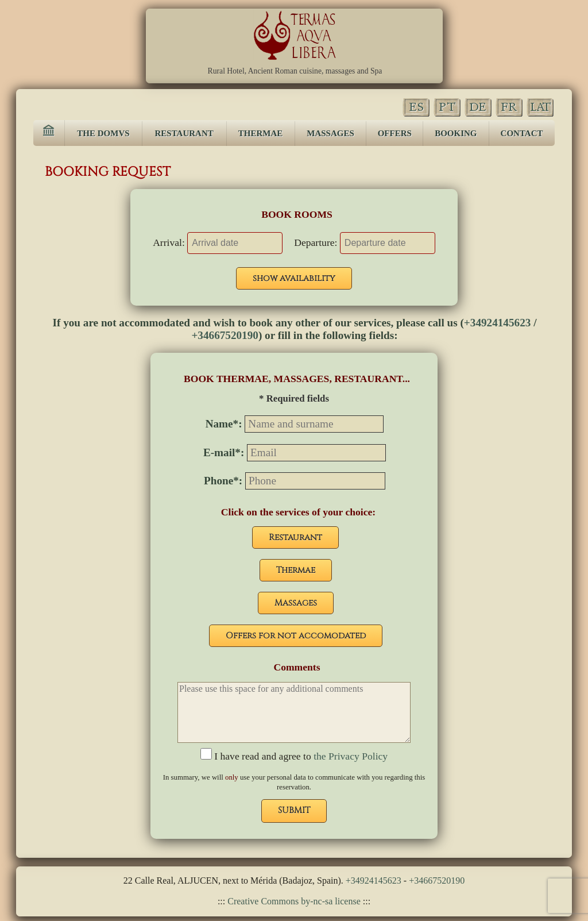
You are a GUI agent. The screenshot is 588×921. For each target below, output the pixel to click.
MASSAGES (330, 133)
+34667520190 (225, 335)
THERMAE (261, 133)
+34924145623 (497, 323)
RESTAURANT (184, 133)
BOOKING (456, 133)
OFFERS (395, 133)
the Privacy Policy (349, 756)
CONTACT (522, 133)
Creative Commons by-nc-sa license (293, 901)
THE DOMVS (103, 133)
